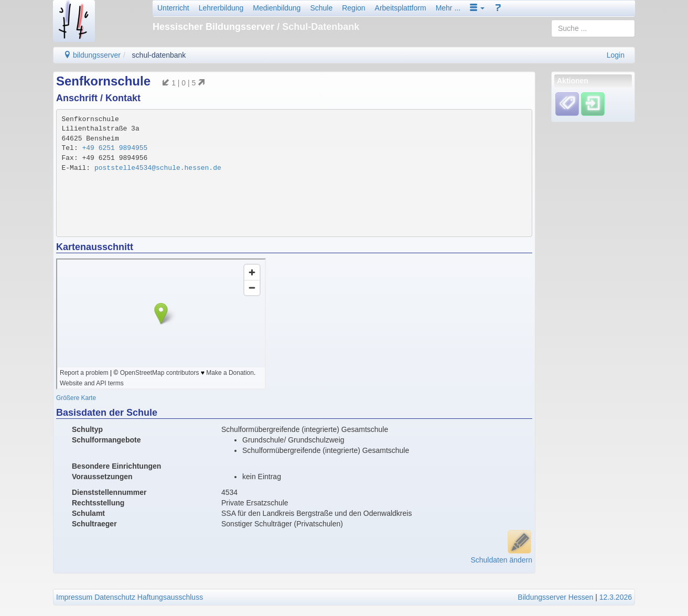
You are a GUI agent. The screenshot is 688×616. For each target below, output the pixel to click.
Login (616, 55)
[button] (477, 8)
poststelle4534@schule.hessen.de (158, 168)
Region (353, 8)
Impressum (74, 597)
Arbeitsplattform (401, 8)
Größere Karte (76, 398)
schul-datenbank (159, 55)
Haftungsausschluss (170, 597)
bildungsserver (92, 55)
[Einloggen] (593, 104)
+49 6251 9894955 (115, 148)
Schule (321, 8)
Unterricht (173, 8)
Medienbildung (277, 8)
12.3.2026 (616, 597)
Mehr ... (448, 8)
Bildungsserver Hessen (555, 597)
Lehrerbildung (221, 8)
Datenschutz (115, 597)
